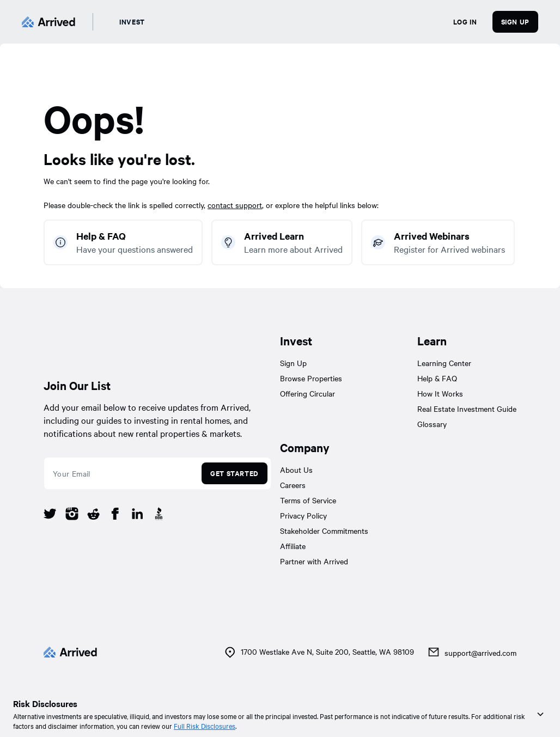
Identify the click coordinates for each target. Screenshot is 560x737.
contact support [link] (235, 205)
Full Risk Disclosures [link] (205, 726)
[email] (121, 473)
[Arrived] (48, 22)
